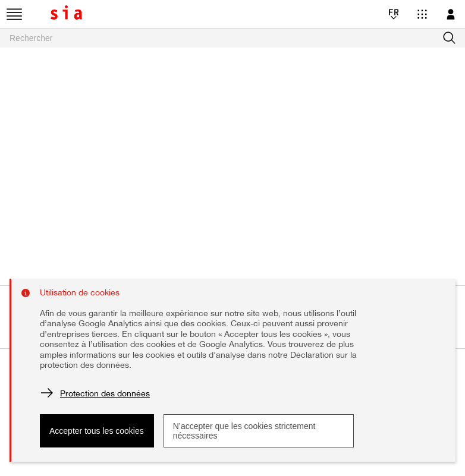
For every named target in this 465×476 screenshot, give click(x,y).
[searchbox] (232, 38)
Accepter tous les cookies (97, 431)
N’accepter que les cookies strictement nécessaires (244, 431)
